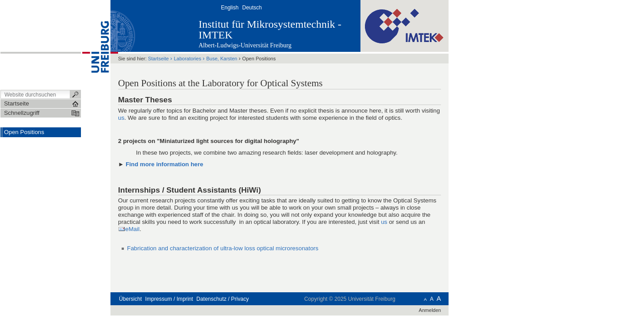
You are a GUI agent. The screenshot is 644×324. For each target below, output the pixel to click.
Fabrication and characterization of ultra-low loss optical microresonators (223, 248)
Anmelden (430, 310)
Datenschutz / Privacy (222, 299)
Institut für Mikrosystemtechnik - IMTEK (270, 29)
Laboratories (188, 59)
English (230, 8)
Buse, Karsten (222, 59)
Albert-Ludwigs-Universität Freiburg (245, 45)
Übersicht (130, 299)
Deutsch (252, 8)
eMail (132, 229)
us (121, 118)
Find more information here (164, 164)
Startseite (159, 59)
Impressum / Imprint (169, 299)
